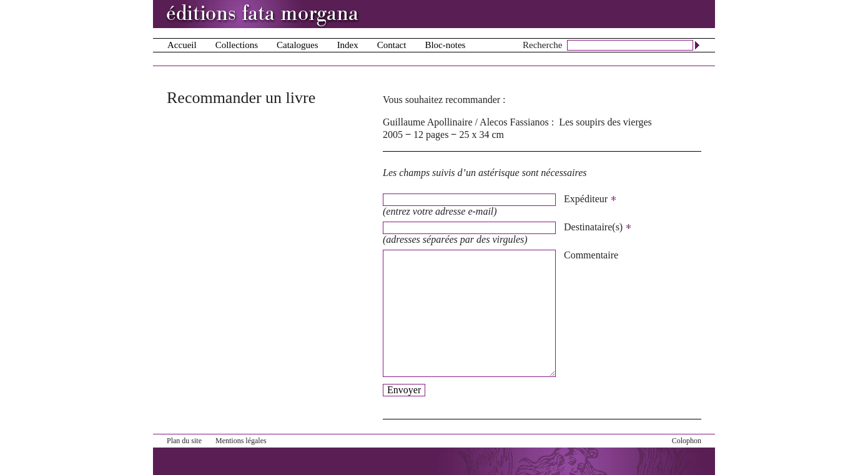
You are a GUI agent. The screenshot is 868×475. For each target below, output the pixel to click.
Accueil (182, 45)
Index (348, 45)
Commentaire (591, 255)
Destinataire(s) (598, 227)
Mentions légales (241, 441)
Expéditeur (590, 199)
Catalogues (298, 45)
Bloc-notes (445, 45)
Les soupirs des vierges (605, 122)
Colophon (687, 441)
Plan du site (184, 441)
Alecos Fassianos (514, 122)
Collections (237, 45)
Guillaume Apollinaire (428, 122)
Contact (392, 45)
